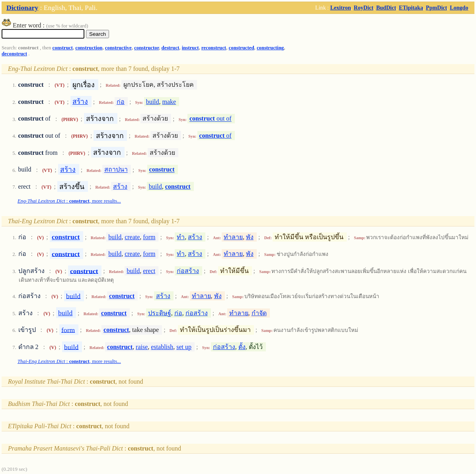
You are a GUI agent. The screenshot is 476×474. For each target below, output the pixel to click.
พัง (250, 237)
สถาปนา (116, 170)
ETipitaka (411, 8)
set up (184, 347)
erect (149, 271)
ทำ (181, 237)
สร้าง (80, 101)
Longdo (459, 8)
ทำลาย (233, 237)
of (215, 136)
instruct (190, 48)
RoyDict (364, 8)
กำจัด (259, 313)
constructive (118, 48)
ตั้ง (242, 347)
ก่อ (121, 102)
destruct (171, 48)
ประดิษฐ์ (160, 313)
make (169, 102)
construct (63, 48)
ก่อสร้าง (188, 271)
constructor (146, 48)
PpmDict (436, 8)
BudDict (386, 8)
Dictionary (22, 8)
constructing (270, 48)
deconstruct (14, 54)
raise (142, 347)
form (149, 237)
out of (211, 119)
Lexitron (341, 8)
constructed (242, 48)
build (153, 102)
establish (162, 347)
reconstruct (214, 48)
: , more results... (69, 201)
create (132, 237)
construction (89, 48)
